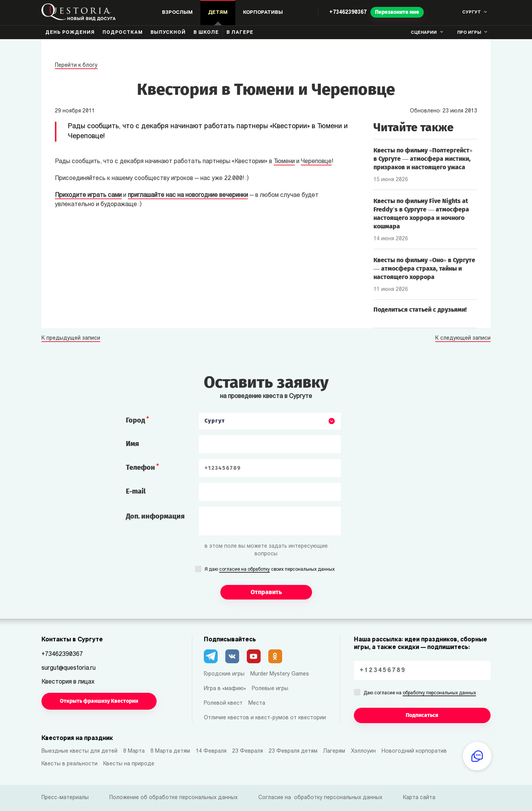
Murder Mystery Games (280, 674)
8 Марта (134, 751)
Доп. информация (155, 516)
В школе (206, 33)
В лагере (240, 33)
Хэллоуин (363, 751)
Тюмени (284, 162)
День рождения (70, 33)
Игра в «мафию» (225, 689)
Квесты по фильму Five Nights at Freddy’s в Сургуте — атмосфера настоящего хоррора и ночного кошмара (421, 214)
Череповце (316, 162)
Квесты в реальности (69, 764)
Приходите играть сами (88, 195)
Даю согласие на (420, 694)
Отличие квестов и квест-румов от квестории (265, 718)
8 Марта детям (170, 751)
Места (257, 703)
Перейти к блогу (76, 65)
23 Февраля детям (293, 751)
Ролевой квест (223, 703)
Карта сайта (419, 798)
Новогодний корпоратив (414, 751)
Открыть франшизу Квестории (99, 701)
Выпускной (168, 33)
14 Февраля (211, 751)
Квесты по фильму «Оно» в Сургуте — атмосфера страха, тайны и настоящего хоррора (424, 268)
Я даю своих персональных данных (270, 570)
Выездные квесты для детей (79, 751)
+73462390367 (348, 12)
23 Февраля (248, 751)
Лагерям (334, 751)
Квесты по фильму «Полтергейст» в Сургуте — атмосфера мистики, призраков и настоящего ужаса (423, 159)
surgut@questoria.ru (69, 668)
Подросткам (123, 33)
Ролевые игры (270, 689)
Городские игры (224, 674)
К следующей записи (463, 339)
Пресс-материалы (65, 798)
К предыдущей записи (71, 339)
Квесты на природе (129, 764)
